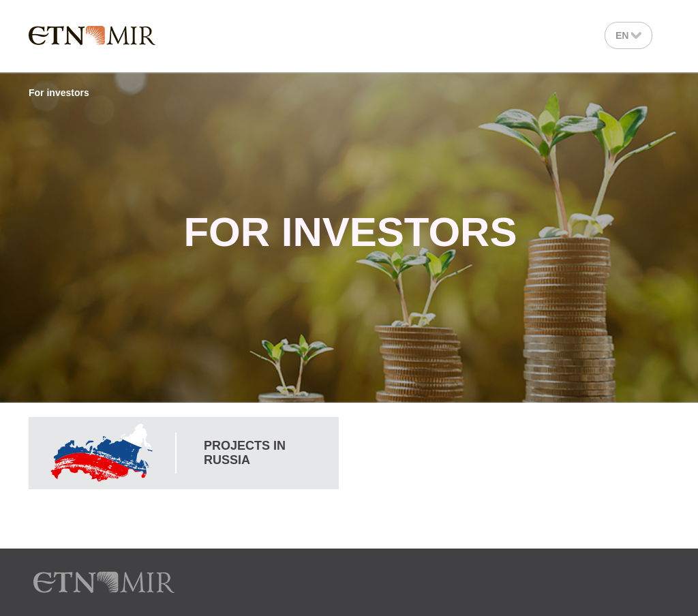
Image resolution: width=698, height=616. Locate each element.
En (628, 35)
